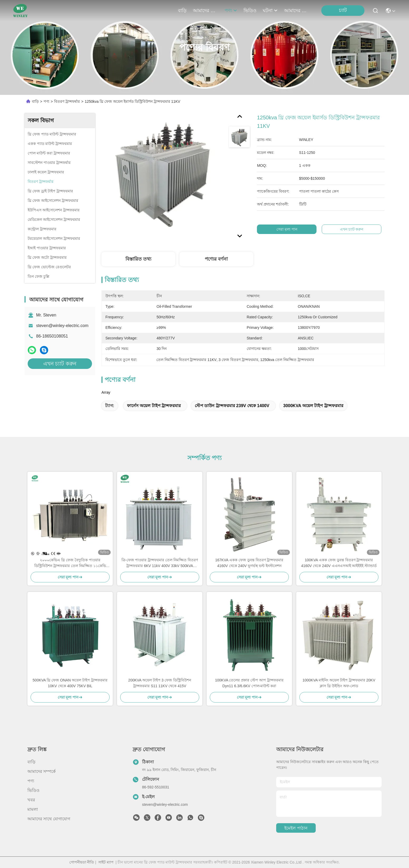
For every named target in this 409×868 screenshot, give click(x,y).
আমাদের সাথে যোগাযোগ (297, 11)
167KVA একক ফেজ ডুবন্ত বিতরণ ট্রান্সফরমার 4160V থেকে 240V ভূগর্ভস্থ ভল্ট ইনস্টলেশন (249, 563)
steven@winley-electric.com (62, 326)
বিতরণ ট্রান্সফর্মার (67, 101)
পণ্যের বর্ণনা (216, 259)
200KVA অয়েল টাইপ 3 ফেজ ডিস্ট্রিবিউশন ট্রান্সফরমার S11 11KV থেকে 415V (160, 683)
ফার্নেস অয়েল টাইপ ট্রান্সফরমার (154, 406)
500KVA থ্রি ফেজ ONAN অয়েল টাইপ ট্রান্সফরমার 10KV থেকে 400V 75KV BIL (70, 683)
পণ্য (231, 11)
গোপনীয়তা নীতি (82, 862)
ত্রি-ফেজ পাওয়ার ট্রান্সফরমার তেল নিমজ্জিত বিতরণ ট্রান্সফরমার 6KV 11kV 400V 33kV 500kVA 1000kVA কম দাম (160, 563)
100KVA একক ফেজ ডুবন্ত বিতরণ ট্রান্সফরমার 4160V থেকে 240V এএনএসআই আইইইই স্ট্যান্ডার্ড (339, 563)
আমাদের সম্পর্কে (206, 11)
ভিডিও (250, 11)
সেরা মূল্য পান (287, 229)
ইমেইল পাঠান (296, 828)
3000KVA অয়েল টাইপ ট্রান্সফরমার (313, 406)
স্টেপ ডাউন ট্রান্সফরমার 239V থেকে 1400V (232, 406)
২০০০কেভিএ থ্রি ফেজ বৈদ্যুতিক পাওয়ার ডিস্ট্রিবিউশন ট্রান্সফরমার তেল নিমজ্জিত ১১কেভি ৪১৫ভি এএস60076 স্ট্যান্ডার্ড (70, 563)
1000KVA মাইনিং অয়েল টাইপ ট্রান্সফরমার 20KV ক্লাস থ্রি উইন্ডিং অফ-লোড (339, 683)
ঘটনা (270, 11)
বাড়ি (182, 11)
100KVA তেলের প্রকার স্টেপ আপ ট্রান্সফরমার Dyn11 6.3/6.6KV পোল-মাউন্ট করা (249, 683)
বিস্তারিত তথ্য (138, 259)
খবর (31, 800)
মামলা (33, 809)
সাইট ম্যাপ (106, 862)
